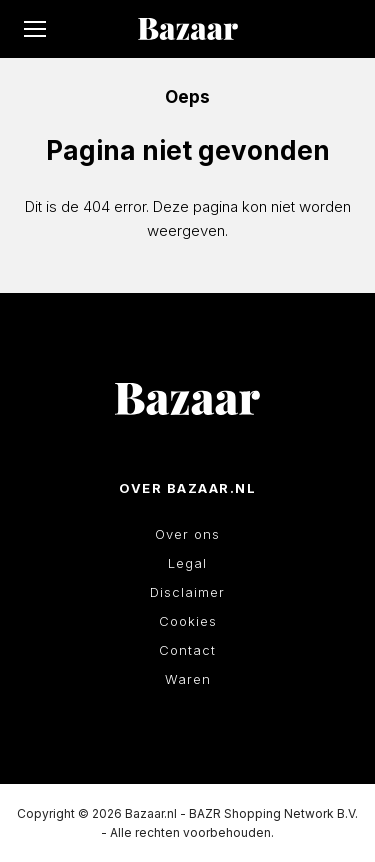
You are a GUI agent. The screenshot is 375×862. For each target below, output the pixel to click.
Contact (187, 650)
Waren (188, 679)
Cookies (188, 621)
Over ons (187, 534)
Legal (187, 563)
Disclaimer (187, 592)
